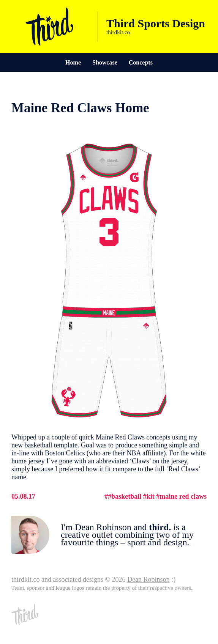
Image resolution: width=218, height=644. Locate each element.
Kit (151, 496)
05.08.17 (23, 496)
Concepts (141, 62)
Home (73, 62)
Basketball (126, 496)
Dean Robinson (148, 579)
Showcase (105, 62)
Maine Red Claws (183, 496)
